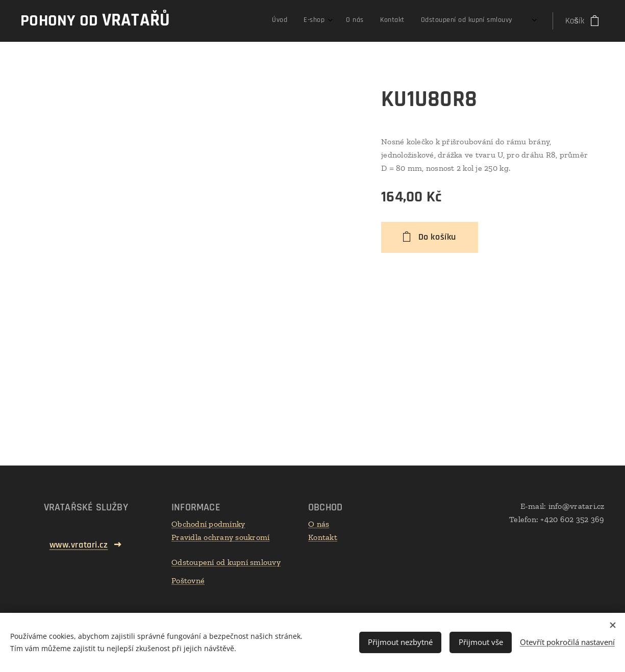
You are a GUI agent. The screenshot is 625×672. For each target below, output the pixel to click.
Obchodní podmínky (208, 524)
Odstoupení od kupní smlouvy (226, 562)
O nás (319, 524)
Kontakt (323, 537)
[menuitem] (443, 21)
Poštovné (188, 580)
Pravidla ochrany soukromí (220, 537)
